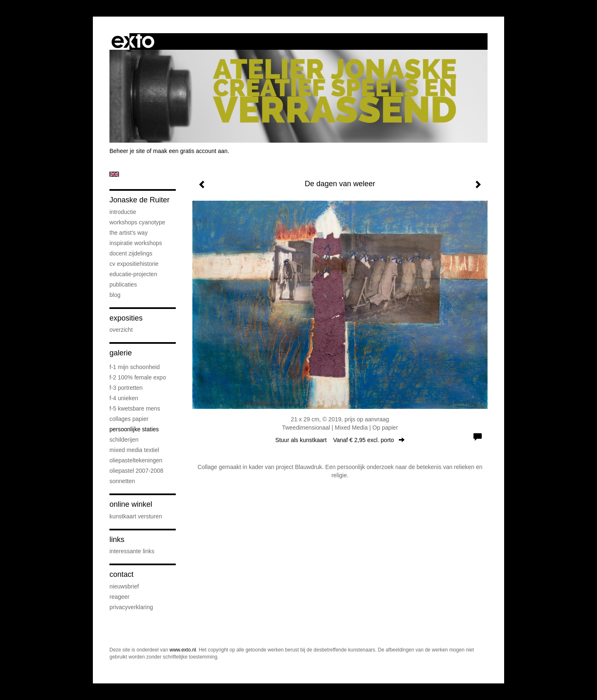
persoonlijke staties (134, 429)
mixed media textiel (134, 450)
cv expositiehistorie (134, 264)
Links (117, 540)
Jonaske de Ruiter (140, 200)
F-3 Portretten (126, 388)
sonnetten (122, 481)
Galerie (121, 353)
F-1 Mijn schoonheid (135, 367)
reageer (119, 597)
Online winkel (131, 504)
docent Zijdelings (131, 253)
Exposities (126, 318)
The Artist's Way (129, 233)
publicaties (123, 284)
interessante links (132, 551)
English (114, 174)
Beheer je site (127, 151)
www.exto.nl (183, 650)
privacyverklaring (131, 607)
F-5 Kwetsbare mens (135, 408)
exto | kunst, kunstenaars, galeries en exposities (133, 41)
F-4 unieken (124, 398)
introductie (123, 212)
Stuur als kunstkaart (340, 440)
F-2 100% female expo (138, 377)
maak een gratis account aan (190, 151)
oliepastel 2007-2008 (136, 471)
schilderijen (124, 440)
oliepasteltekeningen (136, 460)
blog (115, 295)
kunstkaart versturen (136, 516)
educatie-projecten (133, 274)
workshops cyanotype (137, 222)
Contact (121, 574)
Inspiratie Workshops (136, 243)
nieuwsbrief (124, 586)
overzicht (121, 330)
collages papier (129, 419)
